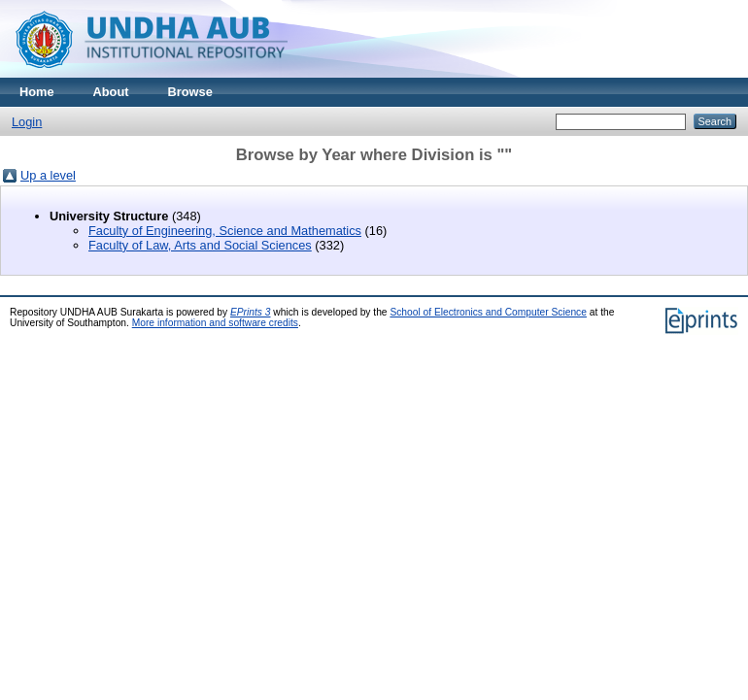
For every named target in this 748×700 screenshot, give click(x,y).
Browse (190, 92)
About (111, 92)
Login (27, 122)
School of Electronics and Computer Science (488, 312)
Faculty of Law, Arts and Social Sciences (200, 245)
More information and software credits (215, 323)
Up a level (48, 175)
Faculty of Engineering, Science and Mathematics (225, 231)
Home (37, 92)
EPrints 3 (251, 312)
